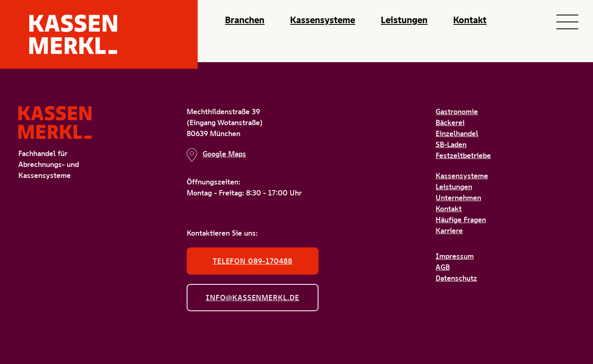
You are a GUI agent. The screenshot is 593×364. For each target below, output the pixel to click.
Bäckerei (450, 122)
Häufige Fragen (461, 220)
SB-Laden (451, 144)
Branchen (245, 20)
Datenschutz (456, 278)
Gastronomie (457, 112)
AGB (443, 267)
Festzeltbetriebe (463, 155)
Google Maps (216, 155)
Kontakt (470, 20)
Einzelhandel (457, 133)
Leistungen (404, 20)
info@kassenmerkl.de (252, 298)
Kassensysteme (323, 20)
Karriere (449, 231)
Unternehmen (458, 198)
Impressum (455, 256)
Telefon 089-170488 (253, 261)
